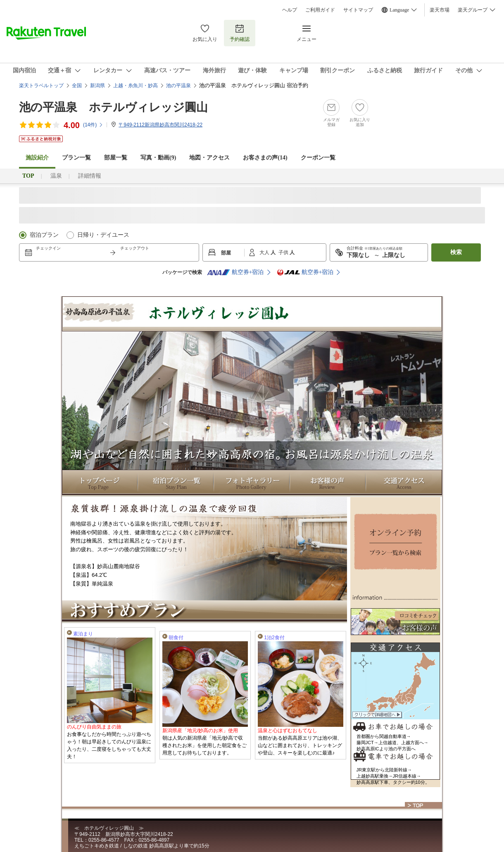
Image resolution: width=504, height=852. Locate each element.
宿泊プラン (44, 235)
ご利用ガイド (320, 10)
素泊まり (83, 634)
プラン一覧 (76, 158)
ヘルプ (290, 10)
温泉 (56, 176)
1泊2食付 (274, 638)
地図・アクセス (209, 158)
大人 (265, 252)
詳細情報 (90, 176)
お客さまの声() (265, 158)
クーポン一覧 (318, 158)
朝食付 (176, 638)
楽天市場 (440, 10)
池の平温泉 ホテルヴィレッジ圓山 (113, 107)
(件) (93, 125)
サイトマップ (358, 10)
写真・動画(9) (158, 158)
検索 (456, 252)
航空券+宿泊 (235, 272)
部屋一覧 (116, 158)
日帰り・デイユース (103, 235)
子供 (284, 252)
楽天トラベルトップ (41, 86)
